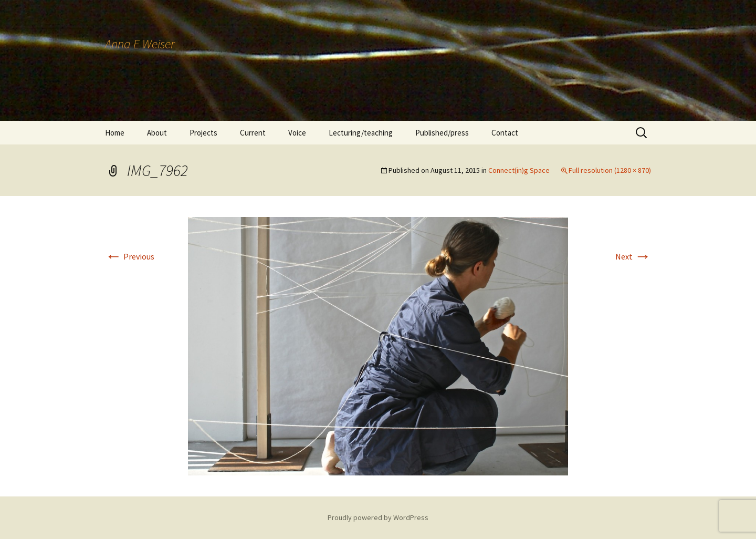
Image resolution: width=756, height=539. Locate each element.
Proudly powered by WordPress (378, 517)
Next (633, 256)
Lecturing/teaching (361, 133)
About (157, 133)
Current (253, 133)
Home (115, 133)
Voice (297, 133)
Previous (130, 256)
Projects (203, 133)
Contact (505, 133)
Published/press (442, 133)
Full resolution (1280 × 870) (610, 170)
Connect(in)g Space (519, 170)
